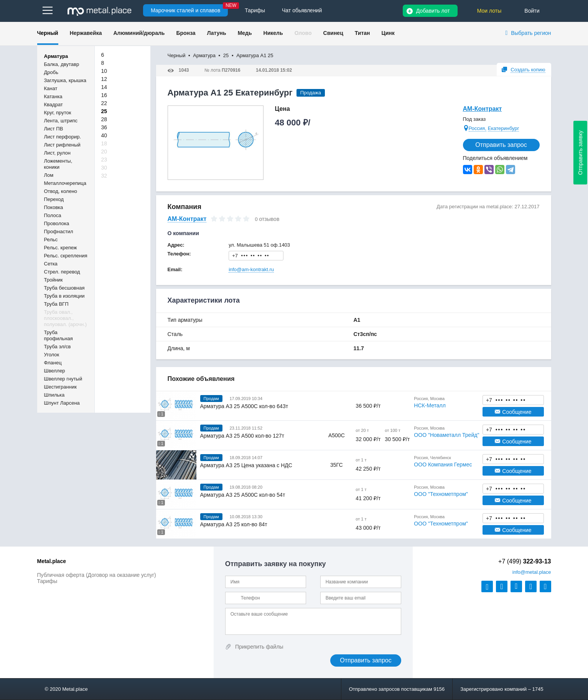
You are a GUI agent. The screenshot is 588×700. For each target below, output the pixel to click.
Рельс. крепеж (61, 248)
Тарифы (47, 581)
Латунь (217, 33)
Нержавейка (86, 33)
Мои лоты (489, 11)
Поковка (54, 207)
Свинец (333, 33)
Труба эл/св (58, 347)
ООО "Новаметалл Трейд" (446, 435)
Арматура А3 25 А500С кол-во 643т (244, 406)
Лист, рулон (57, 153)
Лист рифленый (62, 145)
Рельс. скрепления (66, 256)
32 (104, 176)
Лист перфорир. (63, 137)
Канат (51, 88)
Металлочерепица (65, 183)
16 (104, 95)
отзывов (269, 219)
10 (104, 71)
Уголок (52, 355)
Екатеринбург (504, 128)
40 (104, 135)
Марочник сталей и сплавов (185, 10)
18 (104, 143)
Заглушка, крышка (65, 80)
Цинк (388, 33)
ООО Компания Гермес (443, 464)
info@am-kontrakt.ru (251, 269)
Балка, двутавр (62, 64)
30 (104, 168)
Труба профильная (58, 335)
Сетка (51, 264)
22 (104, 103)
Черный (48, 33)
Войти (532, 11)
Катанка (53, 96)
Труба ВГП (56, 304)
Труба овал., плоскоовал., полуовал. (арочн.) (66, 318)
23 (104, 160)
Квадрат (54, 105)
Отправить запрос (501, 145)
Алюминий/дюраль (139, 33)
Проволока (57, 223)
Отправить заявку (580, 153)
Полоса (53, 215)
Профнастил (59, 231)
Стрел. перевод (62, 272)
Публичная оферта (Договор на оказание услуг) (97, 575)
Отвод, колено (61, 191)
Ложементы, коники (58, 164)
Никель (273, 33)
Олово (303, 33)
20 (104, 152)
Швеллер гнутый (63, 379)
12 (104, 79)
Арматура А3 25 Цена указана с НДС (246, 465)
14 (104, 87)
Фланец (53, 363)
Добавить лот (433, 11)
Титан (362, 33)
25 (104, 111)
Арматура (56, 56)
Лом (49, 175)
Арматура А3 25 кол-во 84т (234, 524)
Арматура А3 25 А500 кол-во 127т (242, 436)
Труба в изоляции (64, 296)
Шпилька (54, 395)
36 (104, 127)
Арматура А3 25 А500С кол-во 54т (243, 495)
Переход (54, 199)
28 (104, 119)
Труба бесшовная (64, 288)
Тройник (54, 280)
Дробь (51, 72)
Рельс (51, 240)
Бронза (186, 33)
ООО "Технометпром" (441, 494)
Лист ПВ (54, 129)
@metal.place (532, 572)
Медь (245, 33)
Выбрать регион (531, 33)
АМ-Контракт (483, 109)
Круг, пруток (58, 113)
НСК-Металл (430, 405)
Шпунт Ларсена (62, 403)
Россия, (478, 128)
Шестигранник (60, 387)
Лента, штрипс (61, 121)
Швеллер (55, 371)
